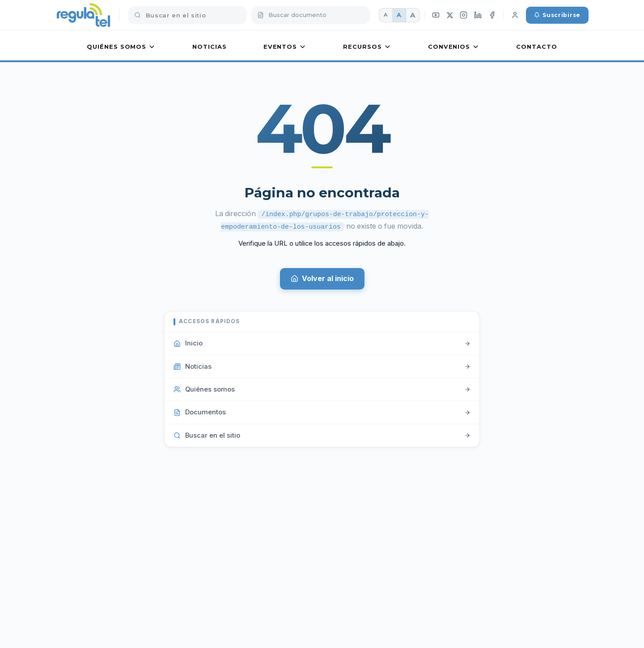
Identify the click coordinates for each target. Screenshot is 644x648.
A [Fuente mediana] (399, 15)
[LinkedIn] (478, 15)
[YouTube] (436, 15)
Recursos (367, 47)
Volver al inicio (322, 278)
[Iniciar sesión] (515, 15)
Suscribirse (557, 15)
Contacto (536, 47)
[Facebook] (492, 15)
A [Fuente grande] (413, 15)
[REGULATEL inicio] (83, 15)
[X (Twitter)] (450, 15)
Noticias (209, 47)
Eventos (285, 47)
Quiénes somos (121, 47)
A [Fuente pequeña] (386, 15)
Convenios (454, 47)
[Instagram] (464, 15)
